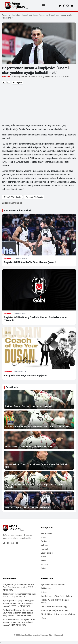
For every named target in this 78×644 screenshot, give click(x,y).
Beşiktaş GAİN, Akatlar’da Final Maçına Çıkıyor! (30, 262)
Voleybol (45, 545)
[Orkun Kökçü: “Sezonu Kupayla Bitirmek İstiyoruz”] (39, 440)
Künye (44, 618)
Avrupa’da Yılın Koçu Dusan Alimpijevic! (26, 376)
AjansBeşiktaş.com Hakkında (53, 584)
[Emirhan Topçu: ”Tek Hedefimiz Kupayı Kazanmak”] (39, 400)
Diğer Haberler (47, 553)
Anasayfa (6, 15)
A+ (8, 82)
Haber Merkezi (16, 203)
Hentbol (44, 549)
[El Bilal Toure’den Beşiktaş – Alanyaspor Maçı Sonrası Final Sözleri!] (39, 420)
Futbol (44, 537)
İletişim (44, 592)
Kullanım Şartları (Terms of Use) (54, 610)
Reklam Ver (46, 588)
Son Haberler (47, 534)
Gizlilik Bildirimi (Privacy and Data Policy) (58, 614)
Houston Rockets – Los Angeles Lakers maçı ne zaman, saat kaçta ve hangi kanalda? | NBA (19, 622)
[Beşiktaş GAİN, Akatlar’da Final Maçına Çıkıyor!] (39, 501)
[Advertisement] (39, 104)
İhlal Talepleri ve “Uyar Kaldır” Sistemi (57, 596)
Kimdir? (44, 557)
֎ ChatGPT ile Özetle (12, 197)
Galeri (43, 568)
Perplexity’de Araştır (34, 197)
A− (4, 82)
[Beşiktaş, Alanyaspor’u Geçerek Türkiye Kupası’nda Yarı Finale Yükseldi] (39, 481)
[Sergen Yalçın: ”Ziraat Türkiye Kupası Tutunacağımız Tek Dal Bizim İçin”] (39, 460)
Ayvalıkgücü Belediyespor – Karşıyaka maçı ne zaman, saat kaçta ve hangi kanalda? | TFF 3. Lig (19, 603)
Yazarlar (45, 564)
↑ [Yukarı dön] (1, 642)
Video (43, 561)
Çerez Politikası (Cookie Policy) (54, 607)
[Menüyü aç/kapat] (43, 6)
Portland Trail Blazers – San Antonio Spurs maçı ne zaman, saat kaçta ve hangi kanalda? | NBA (18, 613)
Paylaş (18, 83)
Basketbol (16, 15)
